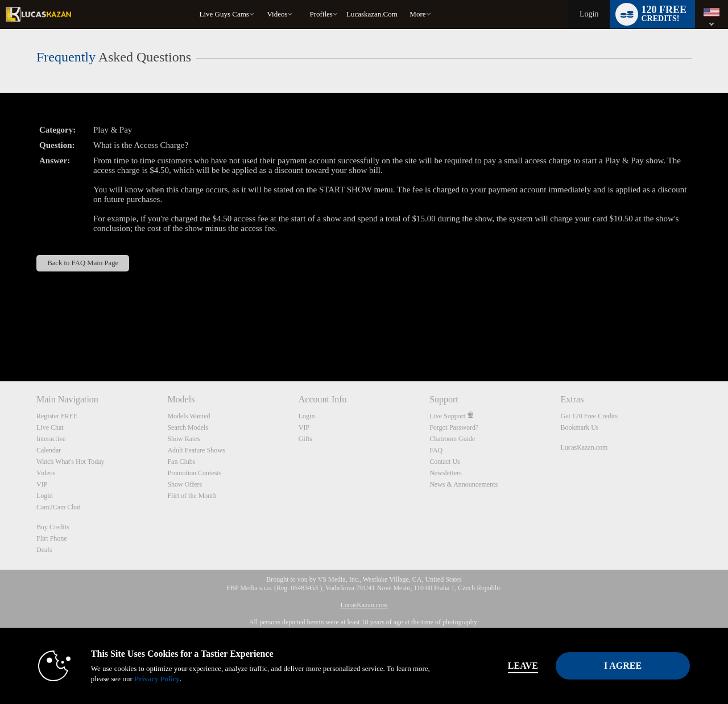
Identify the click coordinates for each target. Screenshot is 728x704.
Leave (523, 666)
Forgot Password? (454, 427)
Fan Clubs (181, 462)
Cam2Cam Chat (58, 507)
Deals (44, 550)
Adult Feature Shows (196, 450)
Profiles (321, 14)
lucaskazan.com (372, 14)
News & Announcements (464, 484)
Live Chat (50, 427)
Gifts (305, 439)
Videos (277, 14)
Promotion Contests (194, 473)
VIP (42, 484)
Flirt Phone (52, 538)
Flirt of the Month (192, 496)
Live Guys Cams (224, 14)
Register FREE (57, 416)
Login (589, 14)
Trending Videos (262, 0)
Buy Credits (53, 527)
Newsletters (446, 473)
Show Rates (183, 439)
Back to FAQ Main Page (83, 263)
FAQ (436, 450)
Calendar (49, 450)
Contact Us (445, 462)
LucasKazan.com (584, 447)
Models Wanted (189, 416)
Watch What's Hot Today (71, 462)
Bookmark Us (580, 427)
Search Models (188, 427)
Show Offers (185, 484)
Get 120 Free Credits (589, 416)
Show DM (0, 339)
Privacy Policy (157, 679)
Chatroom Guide (452, 439)
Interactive (51, 439)
